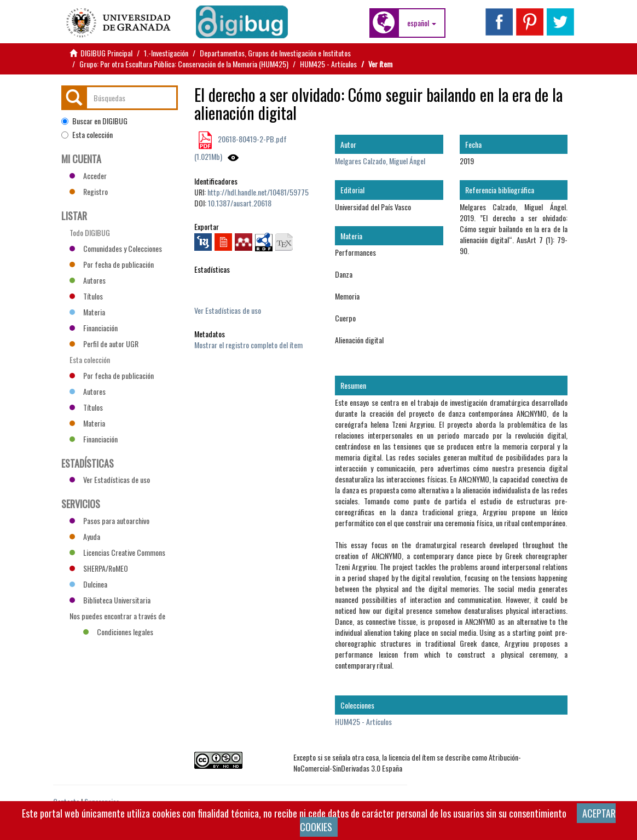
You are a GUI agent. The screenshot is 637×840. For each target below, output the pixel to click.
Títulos (86, 296)
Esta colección (87, 135)
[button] (422, 23)
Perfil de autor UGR (104, 344)
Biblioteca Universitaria (110, 600)
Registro (89, 191)
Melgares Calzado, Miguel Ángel (380, 161)
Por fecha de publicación (112, 264)
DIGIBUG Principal (106, 53)
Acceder (88, 176)
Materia (87, 312)
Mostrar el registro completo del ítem (248, 345)
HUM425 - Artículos (328, 64)
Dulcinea (88, 584)
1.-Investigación (166, 53)
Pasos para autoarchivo (109, 520)
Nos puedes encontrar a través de (117, 617)
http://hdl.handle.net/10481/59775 (258, 192)
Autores (88, 280)
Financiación (94, 328)
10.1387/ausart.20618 (240, 203)
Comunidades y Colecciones (116, 248)
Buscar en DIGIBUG (94, 121)
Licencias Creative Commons (117, 552)
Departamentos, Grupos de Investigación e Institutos (275, 53)
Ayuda (85, 536)
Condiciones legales (118, 632)
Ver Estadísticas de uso (228, 310)
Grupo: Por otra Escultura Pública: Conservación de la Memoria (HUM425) (184, 64)
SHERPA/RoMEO (99, 568)
